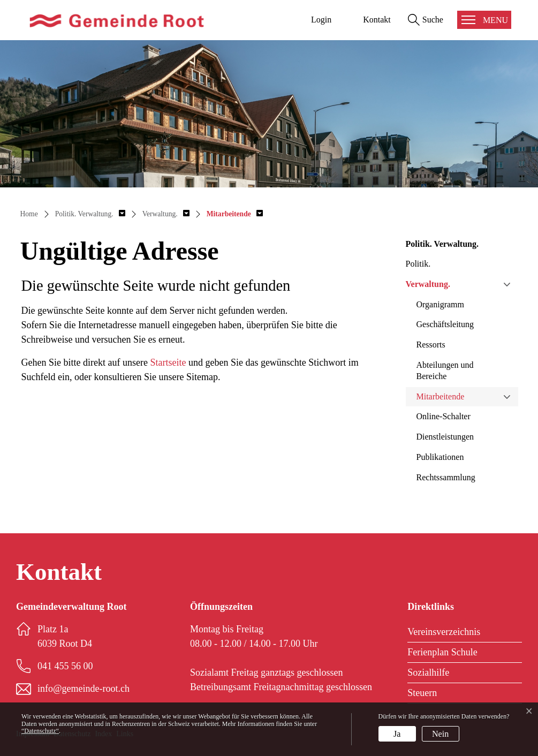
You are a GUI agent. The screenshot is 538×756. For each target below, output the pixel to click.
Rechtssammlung (446, 477)
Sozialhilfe (428, 672)
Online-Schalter (444, 416)
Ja (397, 734)
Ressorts (431, 345)
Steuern (422, 693)
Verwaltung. (428, 284)
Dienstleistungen (445, 437)
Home (29, 214)
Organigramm (440, 304)
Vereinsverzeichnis (444, 632)
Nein (440, 734)
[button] (90, 214)
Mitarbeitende (441, 396)
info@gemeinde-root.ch (84, 689)
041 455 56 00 (65, 666)
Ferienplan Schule (442, 652)
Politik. (418, 264)
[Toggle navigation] (484, 20)
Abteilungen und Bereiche (445, 371)
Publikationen (440, 457)
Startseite (168, 362)
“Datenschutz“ (40, 731)
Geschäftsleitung (445, 324)
